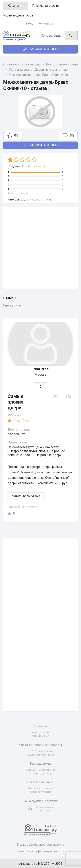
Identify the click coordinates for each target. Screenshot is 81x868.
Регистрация (47, 24)
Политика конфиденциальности (41, 851)
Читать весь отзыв (26, 496)
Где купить (12, 305)
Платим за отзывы (46, 6)
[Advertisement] (40, 248)
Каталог (16, 6)
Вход (29, 24)
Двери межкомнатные (37, 199)
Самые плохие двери (16, 402)
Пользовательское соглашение (41, 845)
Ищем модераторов (18, 15)
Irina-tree (41, 369)
